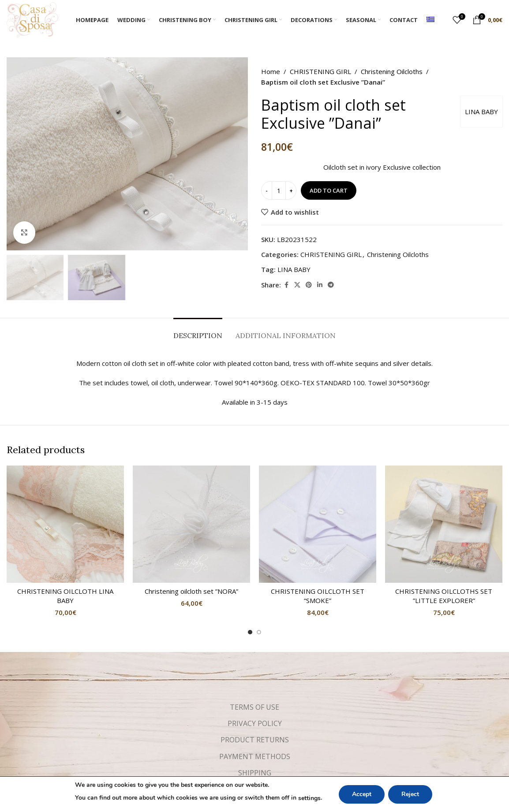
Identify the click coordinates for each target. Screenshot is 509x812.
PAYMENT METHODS (255, 756)
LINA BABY (481, 112)
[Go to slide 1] (250, 632)
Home (271, 71)
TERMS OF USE (254, 707)
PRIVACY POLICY (255, 723)
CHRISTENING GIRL (320, 71)
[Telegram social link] (331, 285)
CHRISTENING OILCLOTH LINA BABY (65, 596)
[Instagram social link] (262, 800)
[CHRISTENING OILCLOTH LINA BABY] (65, 524)
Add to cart (329, 190)
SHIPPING (255, 773)
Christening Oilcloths (392, 71)
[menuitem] (430, 20)
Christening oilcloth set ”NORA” (191, 591)
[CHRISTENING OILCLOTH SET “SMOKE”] (318, 524)
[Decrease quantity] (267, 190)
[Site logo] (32, 19)
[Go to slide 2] (259, 632)
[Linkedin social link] (320, 285)
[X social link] (297, 285)
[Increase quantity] (291, 190)
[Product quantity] (279, 190)
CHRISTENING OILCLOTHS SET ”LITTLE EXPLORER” (444, 596)
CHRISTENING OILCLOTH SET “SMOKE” (318, 596)
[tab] (198, 331)
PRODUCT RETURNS (255, 740)
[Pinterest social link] (309, 285)
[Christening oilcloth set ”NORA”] (191, 524)
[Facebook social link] (286, 285)
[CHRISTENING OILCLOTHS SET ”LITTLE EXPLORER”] (444, 524)
